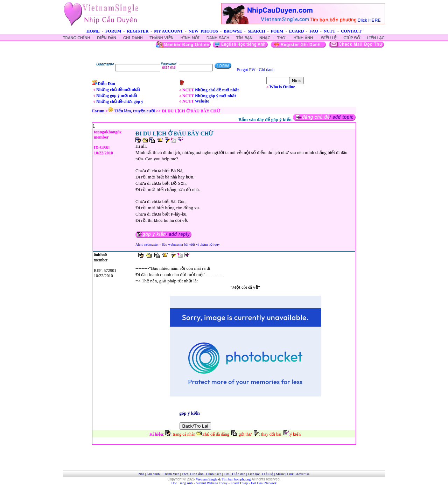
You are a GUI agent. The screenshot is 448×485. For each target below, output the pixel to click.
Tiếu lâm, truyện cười (135, 111)
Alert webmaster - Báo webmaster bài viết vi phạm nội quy (178, 244)
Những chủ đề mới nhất (118, 90)
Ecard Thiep (239, 483)
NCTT (330, 31)
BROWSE (233, 31)
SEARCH (257, 31)
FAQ (314, 31)
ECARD (297, 31)
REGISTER (138, 31)
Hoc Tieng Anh (182, 483)
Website (202, 101)
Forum (98, 111)
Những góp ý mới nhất (117, 96)
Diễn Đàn (106, 84)
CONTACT (351, 31)
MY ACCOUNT (168, 31)
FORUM (113, 31)
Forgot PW (246, 70)
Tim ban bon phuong (236, 479)
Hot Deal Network (264, 483)
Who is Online (282, 87)
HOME (93, 31)
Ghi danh (267, 70)
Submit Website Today (212, 483)
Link (290, 474)
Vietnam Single (206, 479)
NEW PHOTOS (203, 31)
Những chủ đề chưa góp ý (120, 101)
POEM (277, 31)
